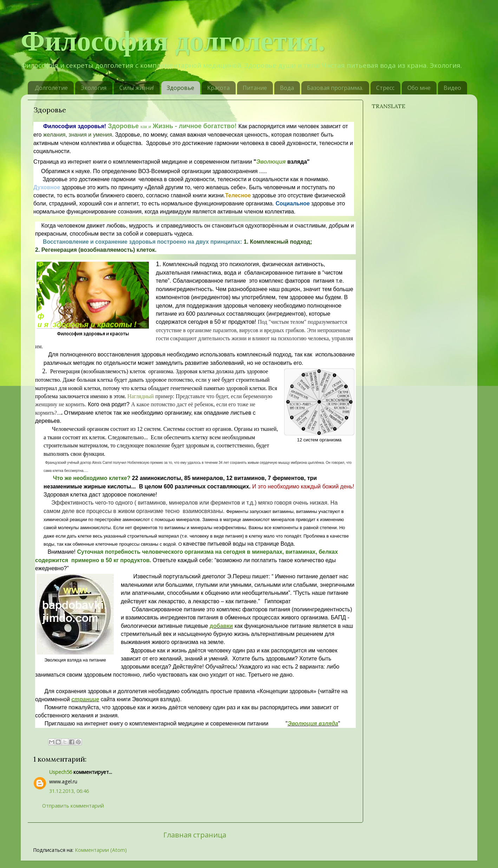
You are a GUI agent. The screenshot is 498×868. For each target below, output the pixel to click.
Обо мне (419, 88)
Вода (287, 88)
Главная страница (195, 835)
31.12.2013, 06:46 (69, 791)
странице (85, 699)
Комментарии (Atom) (101, 850)
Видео (452, 88)
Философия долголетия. (173, 41)
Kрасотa (218, 88)
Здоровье (181, 88)
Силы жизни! (137, 88)
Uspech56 (61, 772)
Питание (255, 88)
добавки (221, 626)
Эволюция (271, 162)
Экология (94, 88)
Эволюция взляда (313, 724)
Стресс (385, 88)
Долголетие (51, 88)
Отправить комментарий (73, 806)
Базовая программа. (335, 88)
